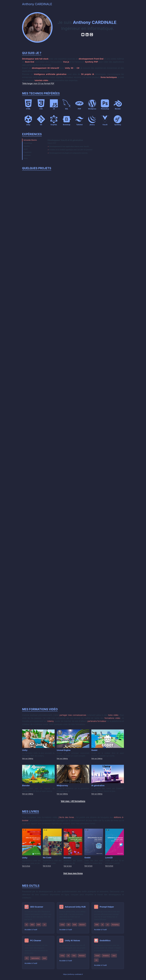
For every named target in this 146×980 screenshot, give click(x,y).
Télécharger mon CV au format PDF (38, 83)
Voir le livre (26, 869)
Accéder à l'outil (31, 932)
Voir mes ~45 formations (73, 804)
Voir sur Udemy (28, 761)
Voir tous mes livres (73, 876)
